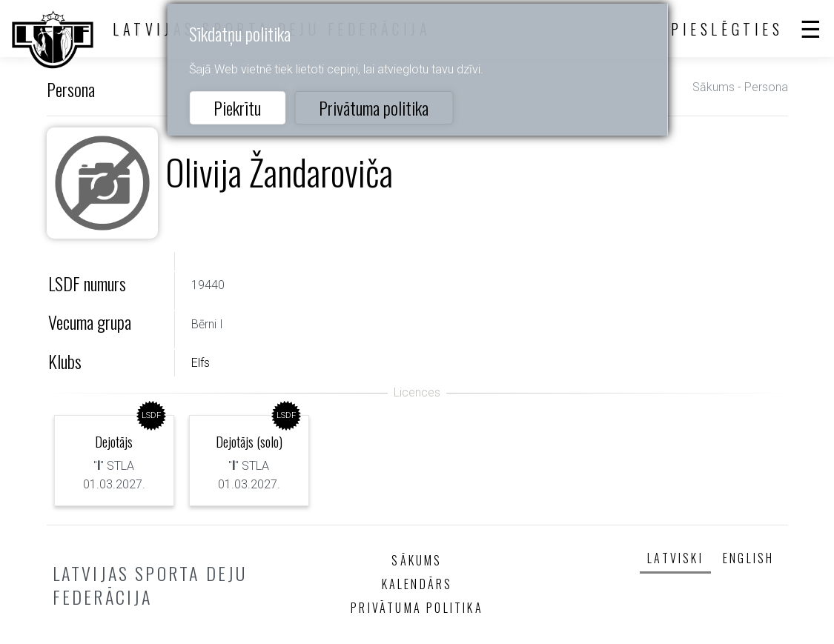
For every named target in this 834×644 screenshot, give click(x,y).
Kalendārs (417, 584)
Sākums (714, 87)
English (748, 558)
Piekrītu (237, 107)
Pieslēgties (727, 29)
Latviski (675, 558)
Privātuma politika (374, 107)
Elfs (201, 363)
